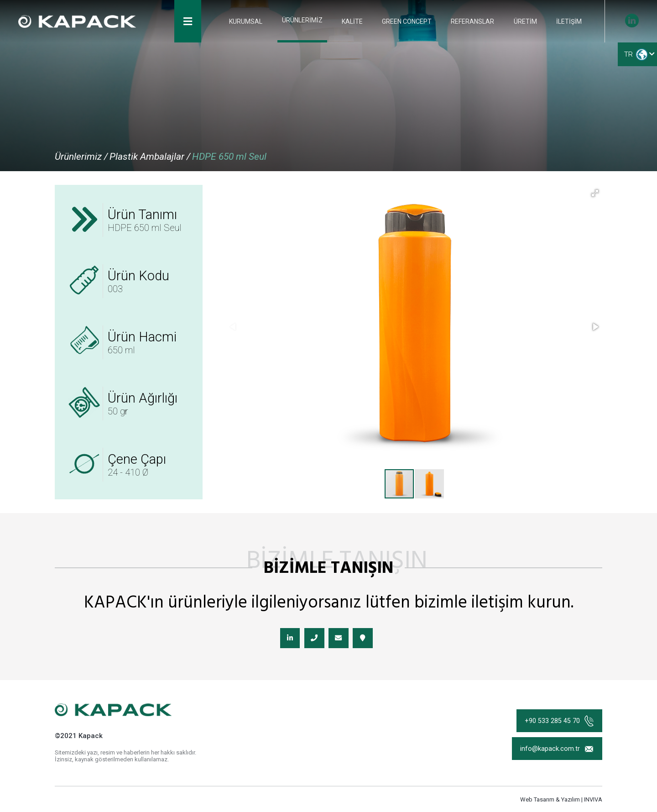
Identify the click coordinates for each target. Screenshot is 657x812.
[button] (595, 193)
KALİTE (355, 23)
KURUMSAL (250, 23)
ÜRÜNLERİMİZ (305, 22)
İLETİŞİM (569, 23)
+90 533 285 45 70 (559, 724)
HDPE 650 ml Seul (229, 157)
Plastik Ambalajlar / (150, 157)
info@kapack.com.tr (556, 754)
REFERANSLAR (474, 23)
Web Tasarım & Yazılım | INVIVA (561, 804)
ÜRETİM (526, 23)
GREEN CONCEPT (409, 23)
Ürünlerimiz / (81, 157)
